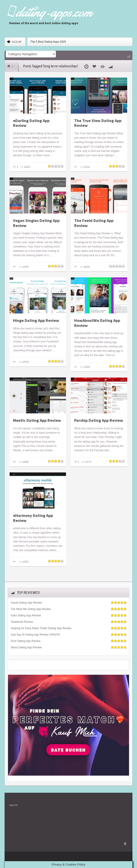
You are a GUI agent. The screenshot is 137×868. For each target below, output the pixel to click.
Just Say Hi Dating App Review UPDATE (36, 635)
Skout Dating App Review (26, 647)
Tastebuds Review (22, 622)
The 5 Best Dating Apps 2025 (48, 42)
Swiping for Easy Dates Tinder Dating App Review (41, 628)
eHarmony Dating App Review (33, 518)
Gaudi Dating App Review (26, 603)
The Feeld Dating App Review (94, 223)
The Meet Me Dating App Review (31, 609)
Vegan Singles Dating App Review (36, 223)
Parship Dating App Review (99, 420)
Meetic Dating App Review (37, 420)
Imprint (13, 805)
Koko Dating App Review (26, 615)
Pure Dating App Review (26, 641)
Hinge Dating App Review (36, 321)
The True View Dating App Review (98, 123)
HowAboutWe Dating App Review (97, 323)
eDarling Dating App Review (31, 123)
